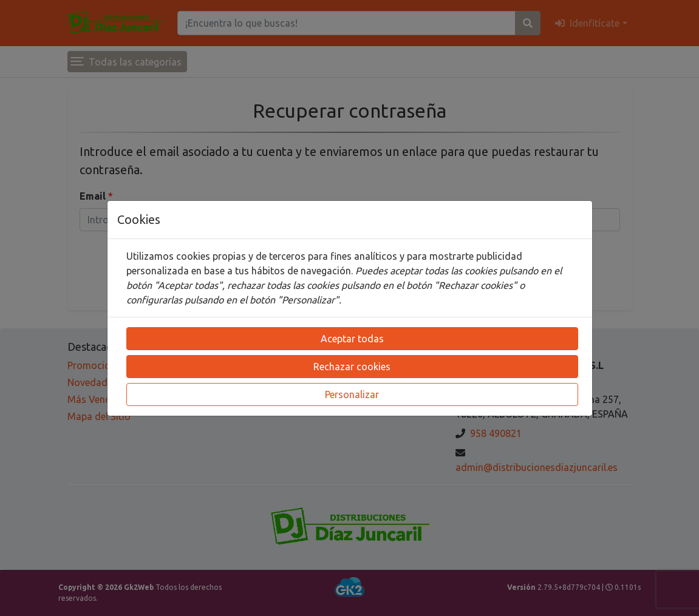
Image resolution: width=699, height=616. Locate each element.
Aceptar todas (352, 339)
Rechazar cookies (352, 367)
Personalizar (352, 394)
